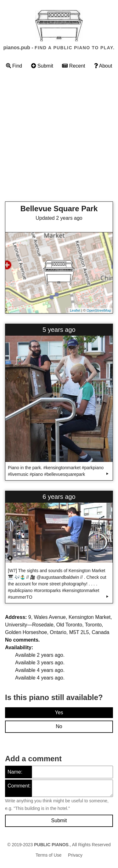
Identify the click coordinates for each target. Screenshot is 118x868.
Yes (59, 712)
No (59, 726)
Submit (42, 66)
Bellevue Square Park (59, 209)
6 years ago (59, 497)
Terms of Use (48, 855)
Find (14, 66)
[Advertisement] (59, 137)
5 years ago (59, 330)
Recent (73, 66)
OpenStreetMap (99, 310)
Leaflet (75, 310)
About (103, 66)
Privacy (75, 855)
